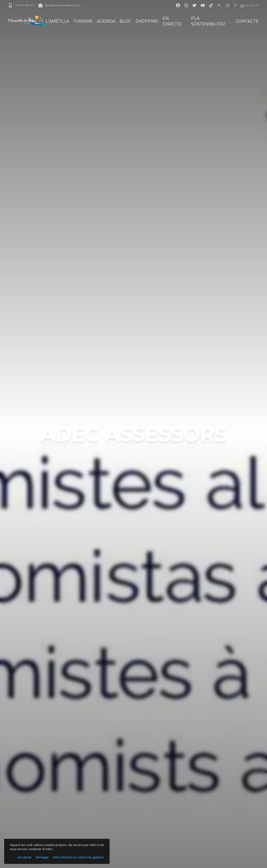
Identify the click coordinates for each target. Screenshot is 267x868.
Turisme (83, 21)
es (252, 5)
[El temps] (227, 5)
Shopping (147, 21)
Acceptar (25, 857)
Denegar (42, 857)
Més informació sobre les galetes (78, 857)
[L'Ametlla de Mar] (27, 21)
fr (257, 5)
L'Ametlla (57, 21)
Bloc (125, 21)
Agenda (106, 21)
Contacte (247, 21)
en (247, 5)
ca (242, 5)
